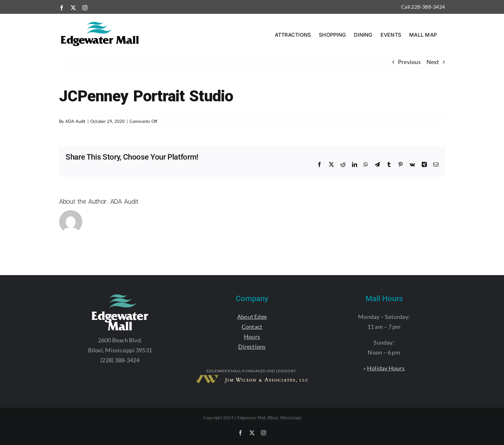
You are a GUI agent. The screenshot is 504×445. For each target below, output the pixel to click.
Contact (252, 327)
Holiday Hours (386, 368)
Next (433, 62)
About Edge (252, 317)
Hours (252, 337)
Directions (252, 347)
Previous (409, 62)
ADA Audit (76, 121)
